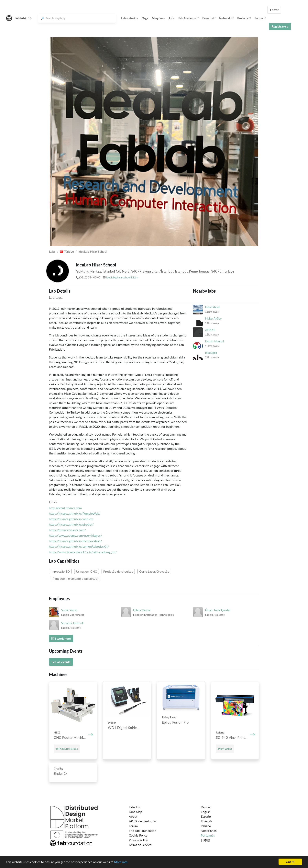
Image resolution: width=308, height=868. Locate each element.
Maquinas (158, 18)
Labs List (135, 807)
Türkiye (67, 251)
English (206, 812)
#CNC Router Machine (67, 749)
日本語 (205, 840)
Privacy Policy (138, 840)
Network (226, 18)
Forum (260, 18)
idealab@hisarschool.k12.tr (122, 277)
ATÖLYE (210, 330)
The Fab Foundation (143, 831)
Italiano (206, 826)
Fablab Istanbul (214, 341)
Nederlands (209, 831)
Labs (52, 251)
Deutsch (207, 807)
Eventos (209, 18)
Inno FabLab (213, 307)
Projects (244, 18)
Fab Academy (188, 18)
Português (208, 835)
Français (206, 821)
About (133, 816)
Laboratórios (129, 18)
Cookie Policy (138, 835)
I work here (61, 638)
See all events (61, 662)
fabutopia (211, 353)
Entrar (274, 10)
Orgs (145, 18)
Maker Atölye (213, 318)
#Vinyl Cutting (225, 749)
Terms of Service (140, 845)
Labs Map (136, 812)
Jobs (171, 18)
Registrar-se (280, 26)
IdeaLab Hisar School (93, 251)
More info (121, 863)
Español (206, 816)
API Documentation (143, 821)
